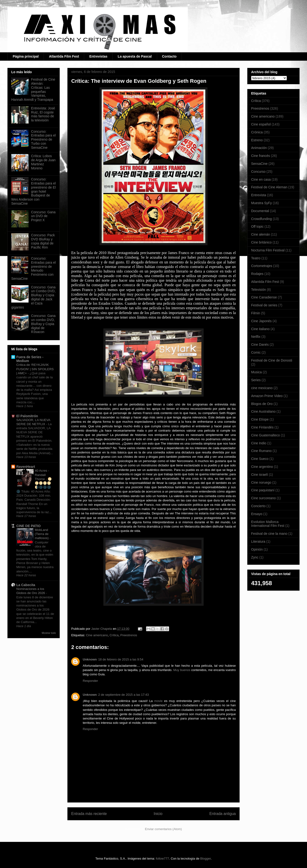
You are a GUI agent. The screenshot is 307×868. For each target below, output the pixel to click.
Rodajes (257, 274)
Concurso (258, 172)
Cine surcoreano (263, 498)
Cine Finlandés (262, 427)
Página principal (26, 56)
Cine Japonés (261, 321)
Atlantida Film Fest (64, 56)
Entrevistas (98, 56)
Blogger (206, 859)
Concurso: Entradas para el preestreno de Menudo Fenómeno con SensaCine (33, 268)
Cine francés (261, 156)
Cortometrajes (262, 266)
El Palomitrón (27, 416)
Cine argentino (262, 467)
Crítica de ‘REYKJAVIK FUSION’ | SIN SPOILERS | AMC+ (35, 369)
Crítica (114, 635)
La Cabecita (26, 585)
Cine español (261, 124)
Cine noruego (261, 482)
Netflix (256, 337)
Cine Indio (259, 443)
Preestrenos (129, 635)
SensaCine (259, 164)
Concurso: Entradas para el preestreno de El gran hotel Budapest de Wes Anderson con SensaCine (33, 191)
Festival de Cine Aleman (269, 187)
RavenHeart (26, 467)
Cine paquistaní (263, 490)
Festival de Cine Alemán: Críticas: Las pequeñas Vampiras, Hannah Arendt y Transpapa (33, 89)
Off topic (257, 226)
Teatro (256, 258)
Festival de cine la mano (269, 534)
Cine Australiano (263, 411)
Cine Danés (260, 345)
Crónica (257, 132)
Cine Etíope (260, 419)
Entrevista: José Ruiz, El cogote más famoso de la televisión (43, 114)
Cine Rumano (261, 451)
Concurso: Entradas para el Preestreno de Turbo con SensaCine (44, 140)
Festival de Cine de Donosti (272, 360)
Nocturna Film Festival (268, 250)
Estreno (257, 140)
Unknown (90, 659)
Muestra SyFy (261, 203)
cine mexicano (262, 388)
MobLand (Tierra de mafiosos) (42, 534)
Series (256, 380)
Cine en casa (261, 179)
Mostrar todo (49, 633)
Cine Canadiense (264, 297)
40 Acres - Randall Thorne (42, 475)
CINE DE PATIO (28, 526)
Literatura (258, 541)
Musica (256, 372)
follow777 (162, 859)
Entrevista (259, 195)
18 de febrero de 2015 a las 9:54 (121, 659)
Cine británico (261, 242)
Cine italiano (260, 329)
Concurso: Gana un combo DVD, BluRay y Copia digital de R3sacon (43, 324)
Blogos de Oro (262, 404)
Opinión (257, 549)
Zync (255, 557)
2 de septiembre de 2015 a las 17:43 (124, 695)
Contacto (169, 56)
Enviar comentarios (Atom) (163, 829)
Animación (259, 148)
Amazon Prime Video (267, 396)
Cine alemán (261, 234)
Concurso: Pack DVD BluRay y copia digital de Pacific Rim (43, 241)
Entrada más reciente (89, 814)
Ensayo (257, 514)
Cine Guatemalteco (266, 435)
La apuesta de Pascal (135, 56)
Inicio (158, 814)
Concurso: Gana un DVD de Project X (43, 216)
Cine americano (97, 635)
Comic (256, 352)
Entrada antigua (223, 814)
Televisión (258, 290)
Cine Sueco (260, 459)
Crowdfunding (261, 219)
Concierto (258, 506)
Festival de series (264, 305)
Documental (260, 211)
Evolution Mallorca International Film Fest (268, 524)
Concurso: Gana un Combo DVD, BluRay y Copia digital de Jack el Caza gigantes (33, 297)
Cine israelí (260, 475)
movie (158, 701)
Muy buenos (182, 670)
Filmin (256, 313)
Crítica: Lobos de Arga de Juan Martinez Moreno (43, 162)
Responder (90, 681)
